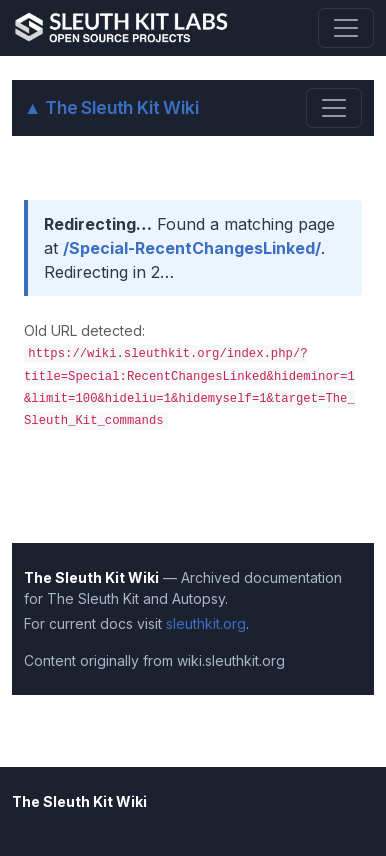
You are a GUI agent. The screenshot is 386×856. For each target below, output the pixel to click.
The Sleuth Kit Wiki (111, 107)
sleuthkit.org (206, 623)
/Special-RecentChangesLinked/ (192, 248)
